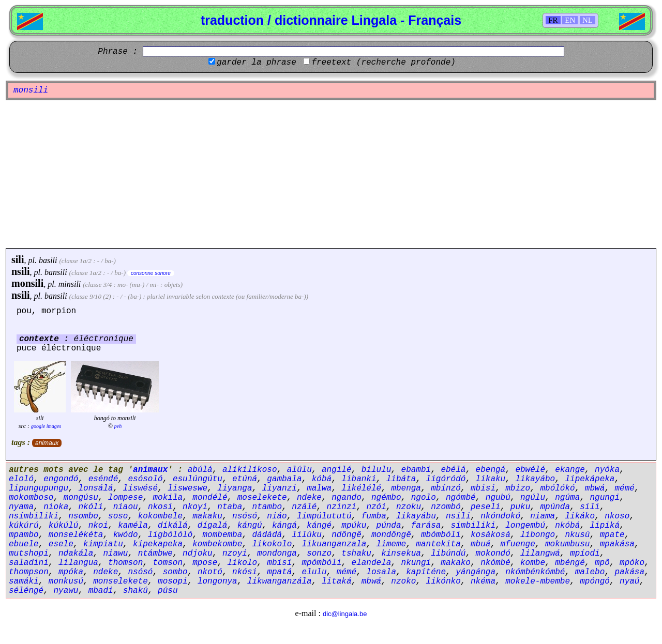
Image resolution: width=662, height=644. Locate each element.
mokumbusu (567, 544)
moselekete (262, 498)
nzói (376, 507)
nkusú (577, 535)
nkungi (416, 563)
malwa (319, 488)
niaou (126, 507)
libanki (359, 479)
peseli (486, 507)
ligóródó (446, 479)
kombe (533, 563)
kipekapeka (158, 544)
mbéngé (570, 563)
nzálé (304, 507)
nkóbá (567, 526)
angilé (337, 470)
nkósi (245, 572)
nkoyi (195, 507)
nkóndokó (500, 516)
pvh (118, 426)
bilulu (377, 470)
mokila (168, 498)
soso (118, 516)
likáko (580, 516)
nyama (21, 507)
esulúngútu (198, 479)
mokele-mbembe (538, 581)
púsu (168, 591)
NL (588, 20)
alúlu (299, 470)
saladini (29, 563)
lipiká (605, 526)
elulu (314, 572)
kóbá (322, 479)
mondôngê (391, 535)
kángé (319, 526)
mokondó (493, 554)
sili (18, 259)
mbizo (518, 488)
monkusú (66, 581)
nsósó (245, 516)
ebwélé (530, 470)
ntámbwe (155, 554)
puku (520, 507)
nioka (56, 507)
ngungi (605, 498)
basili (48, 260)
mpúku (354, 526)
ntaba (230, 507)
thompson (29, 572)
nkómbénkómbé (535, 572)
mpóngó (595, 581)
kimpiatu (103, 544)
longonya (217, 581)
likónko (443, 581)
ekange (570, 470)
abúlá (200, 470)
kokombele (160, 516)
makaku (207, 516)
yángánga (476, 572)
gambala (284, 479)
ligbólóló (170, 535)
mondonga (277, 554)
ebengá (491, 470)
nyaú (629, 581)
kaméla (133, 526)
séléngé (26, 591)
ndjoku (198, 554)
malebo (590, 572)
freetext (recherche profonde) (383, 63)
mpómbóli (322, 563)
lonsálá (95, 488)
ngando (347, 498)
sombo (175, 572)
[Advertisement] (331, 174)
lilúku (307, 535)
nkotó (210, 572)
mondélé (210, 498)
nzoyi (235, 554)
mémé (624, 488)
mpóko (632, 563)
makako (456, 563)
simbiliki (473, 526)
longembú (525, 526)
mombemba (222, 535)
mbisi (483, 488)
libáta (401, 479)
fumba (374, 516)
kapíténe (426, 572)
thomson (125, 563)
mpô (602, 563)
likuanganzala (334, 544)
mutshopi (29, 554)
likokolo (272, 544)
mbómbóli (441, 535)
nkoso (617, 516)
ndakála (76, 554)
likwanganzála (280, 581)
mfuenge (518, 544)
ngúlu (533, 498)
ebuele (24, 544)
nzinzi (342, 507)
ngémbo (386, 498)
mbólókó (557, 488)
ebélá (453, 470)
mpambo (24, 535)
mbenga (406, 488)
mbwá (595, 488)
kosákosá (491, 535)
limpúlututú (324, 516)
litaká (337, 581)
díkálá (173, 526)
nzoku (409, 507)
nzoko (403, 581)
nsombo (83, 516)
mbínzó (446, 488)
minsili (70, 284)
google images (46, 426)
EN (570, 20)
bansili (56, 272)
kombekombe (217, 544)
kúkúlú (64, 526)
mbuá (480, 544)
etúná (245, 479)
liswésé (140, 488)
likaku (491, 479)
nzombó (446, 507)
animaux (47, 443)
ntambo (267, 507)
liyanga (235, 488)
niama (543, 516)
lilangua (78, 563)
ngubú (498, 498)
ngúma (567, 498)
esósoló (145, 479)
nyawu (66, 591)
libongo (538, 535)
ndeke (309, 498)
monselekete (121, 581)
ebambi (416, 470)
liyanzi (280, 488)
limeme (392, 544)
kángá (284, 526)
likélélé (361, 488)
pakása (629, 572)
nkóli (91, 507)
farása (426, 526)
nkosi (160, 507)
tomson (168, 563)
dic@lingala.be (345, 614)
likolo (242, 563)
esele (61, 544)
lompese (125, 498)
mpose (205, 563)
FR (553, 20)
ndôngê (347, 535)
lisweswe (187, 488)
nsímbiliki (34, 516)
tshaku (356, 554)
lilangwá (540, 554)
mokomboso (31, 498)
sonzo (319, 554)
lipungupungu (39, 488)
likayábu (416, 516)
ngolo (424, 498)
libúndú (448, 554)
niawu (115, 554)
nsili (21, 271)
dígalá (213, 526)
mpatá (279, 572)
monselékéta (76, 535)
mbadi (101, 591)
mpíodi (585, 554)
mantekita (438, 544)
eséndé (103, 479)
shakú (136, 591)
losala (381, 572)
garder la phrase (257, 63)
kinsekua (401, 554)
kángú (250, 526)
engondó (61, 479)
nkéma (483, 581)
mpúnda (555, 507)
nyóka (607, 470)
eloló (21, 479)
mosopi (173, 581)
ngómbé (461, 498)
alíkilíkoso (250, 470)
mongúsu (81, 498)
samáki (24, 581)
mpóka (71, 572)
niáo (277, 516)
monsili (27, 283)
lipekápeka (590, 479)
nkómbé (495, 563)
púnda (389, 526)
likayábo (535, 479)
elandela (372, 563)
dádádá (267, 535)
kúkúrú (24, 526)
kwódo (126, 535)
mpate (612, 535)
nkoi (98, 526)
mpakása (617, 544)
